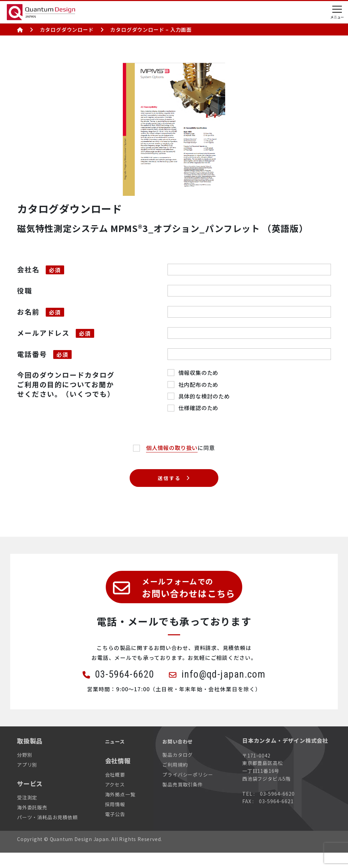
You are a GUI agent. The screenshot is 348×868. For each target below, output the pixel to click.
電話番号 (32, 354)
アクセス (115, 800)
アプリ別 (27, 780)
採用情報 (115, 820)
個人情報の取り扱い (172, 448)
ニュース (118, 756)
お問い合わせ (182, 756)
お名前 (28, 312)
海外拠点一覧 (120, 810)
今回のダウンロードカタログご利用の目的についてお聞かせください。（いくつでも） (66, 384)
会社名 (28, 269)
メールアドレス (43, 333)
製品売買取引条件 (183, 800)
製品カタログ (178, 770)
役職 (25, 291)
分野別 (25, 770)
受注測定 (27, 813)
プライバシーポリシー (188, 790)
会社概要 (115, 790)
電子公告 (115, 829)
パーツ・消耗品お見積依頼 (47, 833)
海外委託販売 (32, 823)
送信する (169, 480)
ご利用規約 (175, 780)
